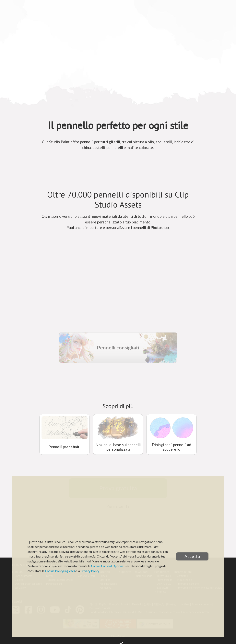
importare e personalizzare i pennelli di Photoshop (127, 227)
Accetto (192, 556)
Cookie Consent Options (107, 566)
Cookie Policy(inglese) (60, 571)
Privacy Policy (90, 571)
